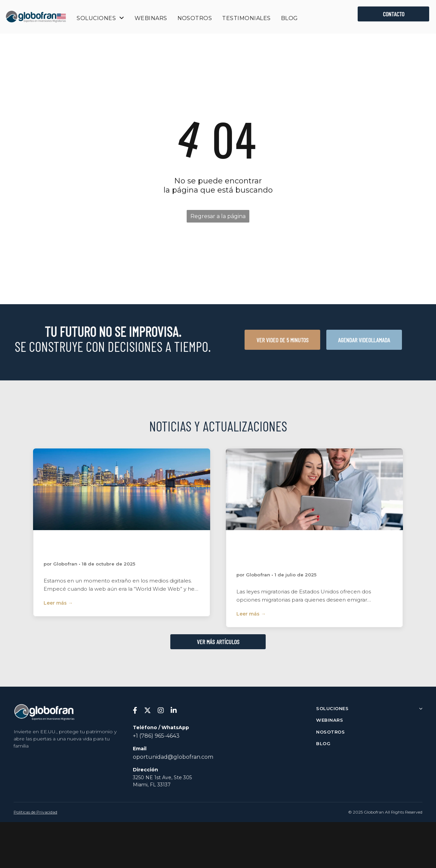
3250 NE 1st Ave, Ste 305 (162, 777)
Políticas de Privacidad (35, 812)
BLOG (323, 743)
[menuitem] (100, 18)
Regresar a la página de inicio (218, 218)
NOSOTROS (330, 732)
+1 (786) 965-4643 (156, 736)
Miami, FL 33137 (152, 785)
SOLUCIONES (369, 708)
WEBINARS (330, 720)
